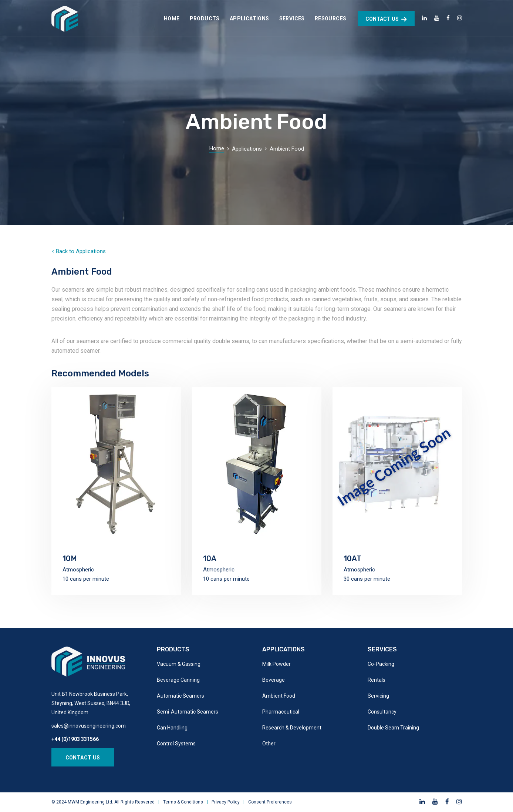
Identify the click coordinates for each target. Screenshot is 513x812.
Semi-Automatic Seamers (188, 712)
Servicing (378, 696)
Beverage (274, 680)
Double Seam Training (393, 728)
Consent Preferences (270, 802)
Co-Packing (381, 664)
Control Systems (176, 744)
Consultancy (382, 712)
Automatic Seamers (180, 696)
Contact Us (83, 758)
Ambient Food (279, 696)
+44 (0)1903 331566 (75, 739)
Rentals (377, 680)
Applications (247, 149)
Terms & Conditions (183, 802)
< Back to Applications (79, 251)
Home (217, 148)
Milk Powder (276, 664)
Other (269, 744)
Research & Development (292, 728)
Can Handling (172, 728)
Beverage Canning (178, 680)
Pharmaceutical (281, 712)
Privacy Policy (226, 802)
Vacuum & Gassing (179, 664)
